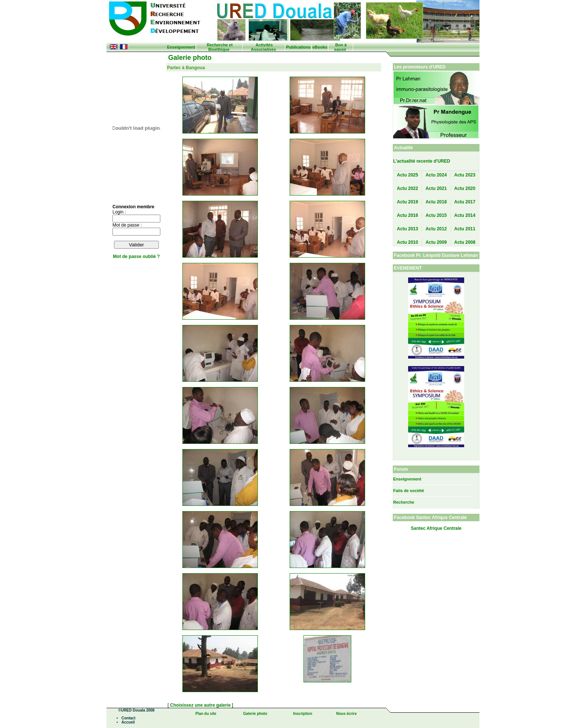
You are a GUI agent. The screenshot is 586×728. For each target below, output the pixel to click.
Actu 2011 (465, 229)
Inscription (303, 714)
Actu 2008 (465, 242)
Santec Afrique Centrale (436, 528)
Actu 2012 (436, 229)
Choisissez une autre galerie (201, 705)
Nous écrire (346, 714)
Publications (298, 47)
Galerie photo (255, 714)
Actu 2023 (465, 175)
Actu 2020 (465, 188)
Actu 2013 (408, 229)
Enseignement (181, 47)
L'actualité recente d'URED (422, 161)
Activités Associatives (263, 47)
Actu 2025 (408, 175)
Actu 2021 (436, 188)
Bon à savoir (340, 47)
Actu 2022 (408, 188)
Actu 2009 (436, 242)
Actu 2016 (408, 215)
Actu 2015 (436, 215)
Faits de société (409, 491)
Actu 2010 (408, 242)
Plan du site (206, 714)
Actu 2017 (465, 202)
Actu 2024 (436, 175)
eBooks (320, 47)
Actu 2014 (465, 215)
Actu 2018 (436, 202)
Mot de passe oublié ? (136, 257)
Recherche (404, 502)
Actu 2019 (408, 202)
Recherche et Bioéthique (220, 47)
